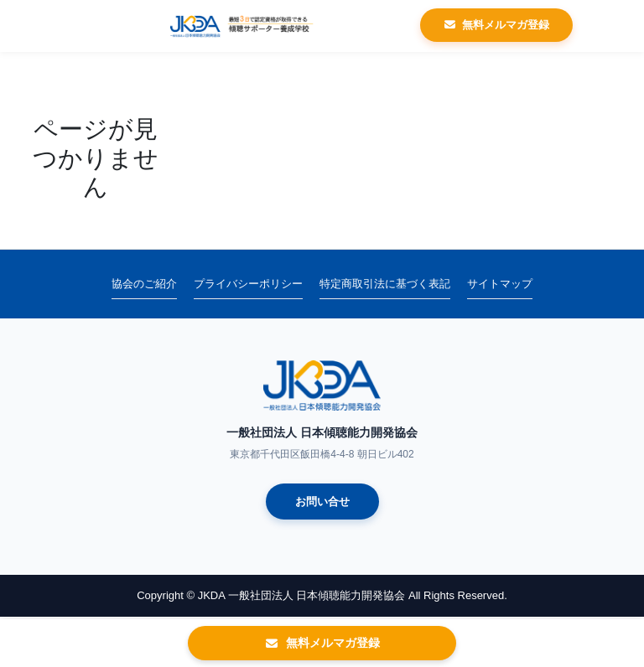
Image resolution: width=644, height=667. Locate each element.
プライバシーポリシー (248, 284)
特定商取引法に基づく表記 (385, 284)
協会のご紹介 (144, 284)
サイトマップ (500, 284)
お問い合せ (322, 502)
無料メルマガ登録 (496, 25)
